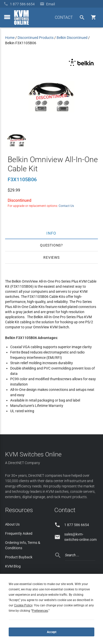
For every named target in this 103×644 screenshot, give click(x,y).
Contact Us (66, 206)
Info (52, 233)
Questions (50, 245)
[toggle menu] (7, 17)
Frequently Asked (19, 533)
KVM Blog (13, 566)
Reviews (51, 257)
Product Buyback (19, 557)
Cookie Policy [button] (23, 605)
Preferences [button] (40, 611)
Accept (52, 632)
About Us (12, 524)
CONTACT (64, 17)
